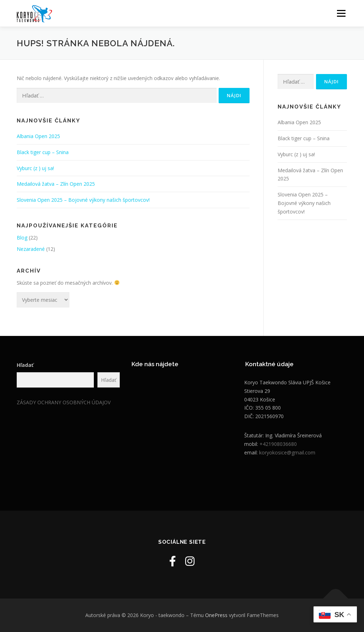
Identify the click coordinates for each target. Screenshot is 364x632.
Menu (341, 13)
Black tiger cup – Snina (43, 152)
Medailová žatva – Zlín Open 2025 (56, 184)
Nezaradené (31, 249)
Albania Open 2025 (38, 136)
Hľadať (25, 365)
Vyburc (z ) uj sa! (35, 168)
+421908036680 (278, 444)
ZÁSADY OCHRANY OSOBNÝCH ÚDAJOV (64, 402)
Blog (22, 238)
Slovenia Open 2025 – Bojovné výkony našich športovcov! (83, 200)
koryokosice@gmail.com (287, 452)
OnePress (216, 615)
